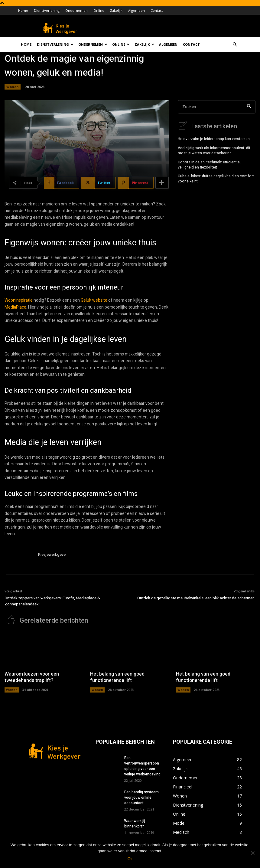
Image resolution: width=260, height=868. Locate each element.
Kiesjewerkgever (52, 554)
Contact (157, 10)
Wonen (13, 87)
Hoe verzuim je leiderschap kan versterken (214, 139)
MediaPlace (15, 307)
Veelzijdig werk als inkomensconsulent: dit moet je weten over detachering (214, 150)
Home (23, 10)
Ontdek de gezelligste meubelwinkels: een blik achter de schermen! (196, 598)
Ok (130, 859)
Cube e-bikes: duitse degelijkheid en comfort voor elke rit (216, 178)
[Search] (249, 107)
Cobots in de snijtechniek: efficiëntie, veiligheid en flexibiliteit (209, 164)
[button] (235, 45)
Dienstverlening (47, 10)
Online (99, 10)
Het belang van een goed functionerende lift (117, 677)
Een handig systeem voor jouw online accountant (141, 797)
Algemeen (136, 10)
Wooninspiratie (19, 300)
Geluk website (94, 300)
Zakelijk (116, 10)
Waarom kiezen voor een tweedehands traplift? (32, 677)
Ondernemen (76, 10)
